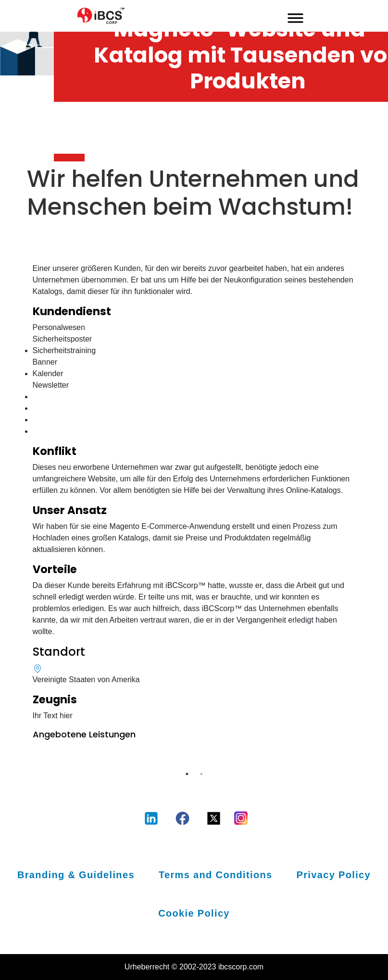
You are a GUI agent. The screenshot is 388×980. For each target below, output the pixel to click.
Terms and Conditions (216, 875)
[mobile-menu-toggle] (295, 16)
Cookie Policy (194, 913)
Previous (25, 761)
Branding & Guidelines (76, 875)
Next (363, 761)
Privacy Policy (334, 875)
